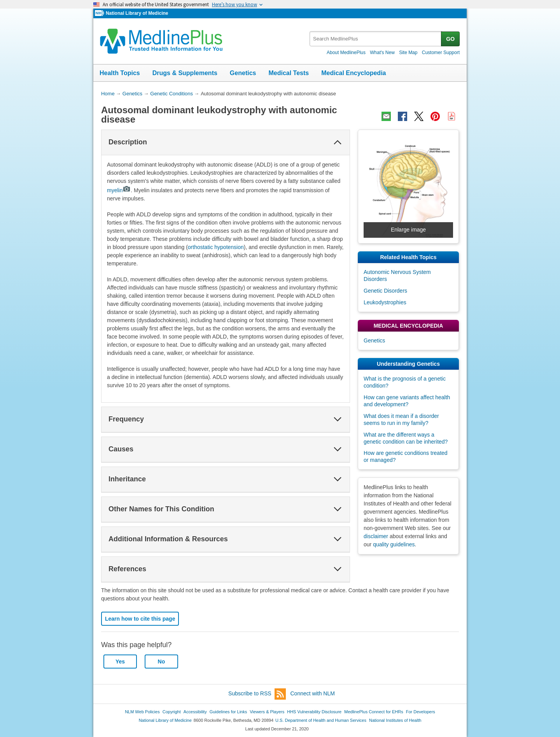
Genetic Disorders (385, 291)
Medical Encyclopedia (353, 73)
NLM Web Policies (142, 712)
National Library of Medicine (137, 13)
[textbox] (376, 39)
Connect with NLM (313, 693)
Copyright (172, 712)
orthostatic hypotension (216, 247)
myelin (119, 190)
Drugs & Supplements (185, 73)
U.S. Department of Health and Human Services (321, 720)
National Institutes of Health (395, 720)
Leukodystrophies (385, 302)
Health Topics (120, 73)
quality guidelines (394, 544)
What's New (382, 53)
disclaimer (376, 536)
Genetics (243, 73)
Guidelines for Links (228, 712)
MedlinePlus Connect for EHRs (374, 712)
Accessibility (195, 712)
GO (450, 39)
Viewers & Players (267, 712)
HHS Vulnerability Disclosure (314, 712)
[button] (338, 142)
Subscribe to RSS (257, 694)
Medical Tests (289, 73)
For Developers (421, 712)
